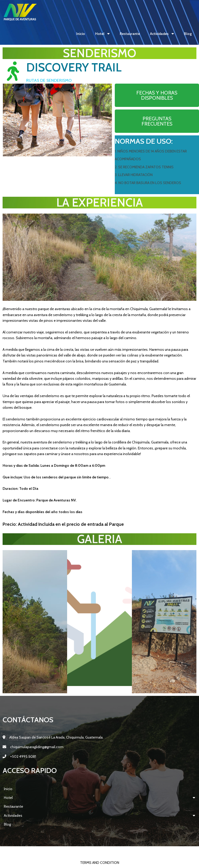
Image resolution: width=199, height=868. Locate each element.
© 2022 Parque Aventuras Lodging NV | (84, 852)
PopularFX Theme (135, 852)
